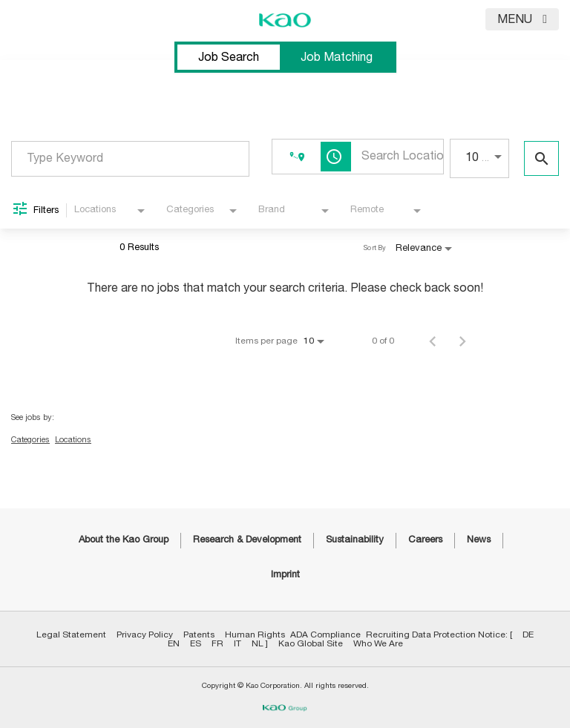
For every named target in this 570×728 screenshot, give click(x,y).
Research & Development (247, 540)
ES (196, 643)
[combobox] (130, 158)
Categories (30, 440)
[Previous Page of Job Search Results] (433, 341)
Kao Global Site (311, 643)
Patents (199, 634)
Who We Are (378, 643)
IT (237, 643)
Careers (425, 540)
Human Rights (255, 634)
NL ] (260, 643)
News (479, 540)
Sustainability (355, 540)
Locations (73, 440)
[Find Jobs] (541, 158)
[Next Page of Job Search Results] (462, 341)
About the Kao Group (124, 540)
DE (528, 634)
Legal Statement (71, 634)
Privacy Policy (145, 634)
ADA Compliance (325, 634)
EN (174, 643)
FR (217, 643)
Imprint (285, 575)
